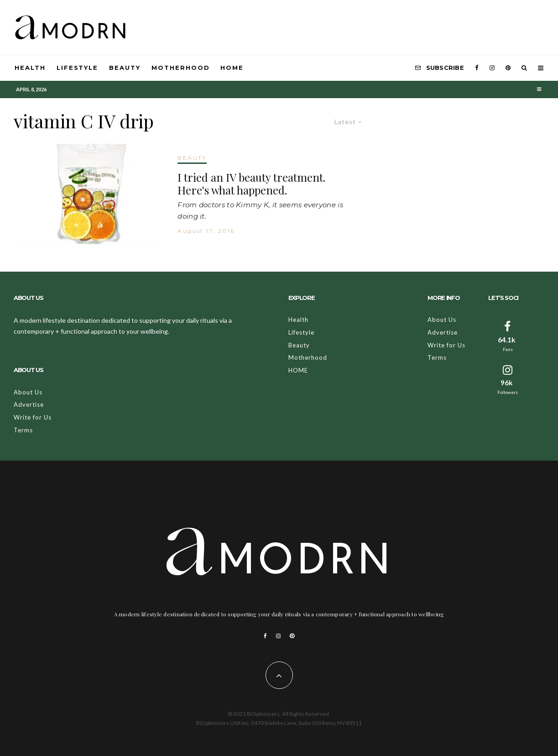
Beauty (125, 68)
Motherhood (181, 68)
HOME (232, 68)
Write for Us (33, 417)
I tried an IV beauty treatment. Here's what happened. (251, 184)
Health (30, 68)
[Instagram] (492, 68)
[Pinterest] (508, 68)
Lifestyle (78, 68)
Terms (23, 430)
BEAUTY (192, 158)
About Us (28, 392)
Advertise (29, 404)
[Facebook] (477, 68)
